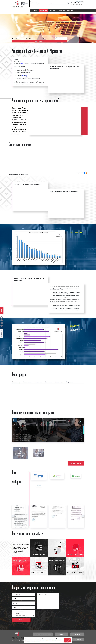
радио (22, 63)
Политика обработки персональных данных (43, 634)
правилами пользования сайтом (32, 641)
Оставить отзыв (1, 333)
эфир (27, 77)
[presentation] (13, 516)
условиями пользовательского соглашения (47, 41)
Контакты (78, 10)
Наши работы (53, 10)
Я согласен (67, 640)
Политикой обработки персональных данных (51, 640)
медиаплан (25, 75)
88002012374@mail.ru (78, 5)
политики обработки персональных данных (63, 41)
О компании (35, 10)
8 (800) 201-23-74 (78, 3)
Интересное (62, 10)
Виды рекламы (43, 10)
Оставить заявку (76, 463)
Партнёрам (70, 10)
